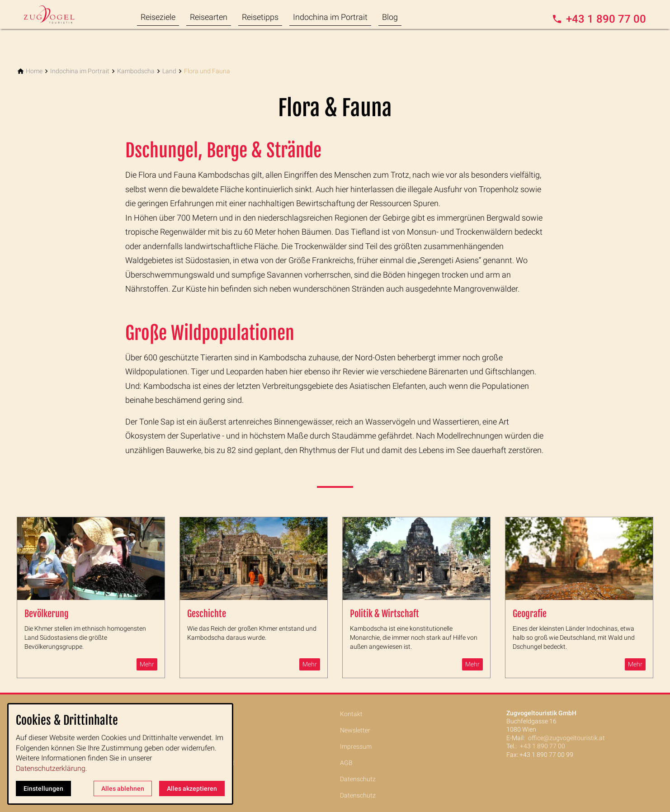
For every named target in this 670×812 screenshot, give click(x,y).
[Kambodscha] (136, 71)
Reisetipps (260, 17)
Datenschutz (358, 779)
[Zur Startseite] (60, 14)
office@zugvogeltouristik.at (566, 738)
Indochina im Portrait (330, 17)
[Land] (169, 71)
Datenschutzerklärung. (52, 768)
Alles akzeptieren (192, 788)
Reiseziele (158, 17)
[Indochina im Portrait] (80, 71)
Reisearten (209, 17)
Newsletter (355, 730)
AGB (346, 763)
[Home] (34, 71)
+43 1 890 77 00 (543, 746)
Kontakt (351, 714)
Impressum (356, 746)
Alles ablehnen (123, 788)
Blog (390, 17)
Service (185, 779)
